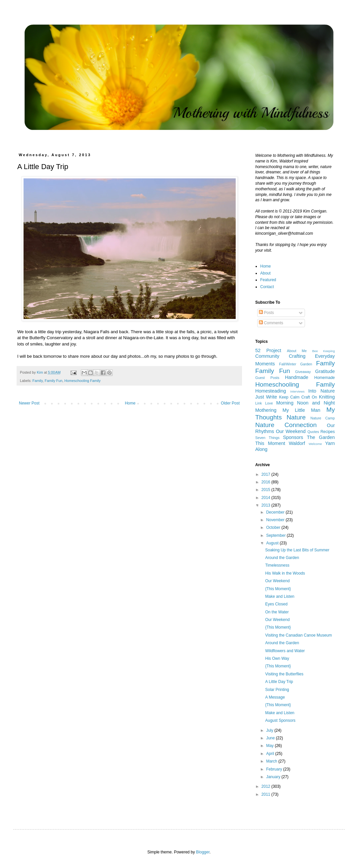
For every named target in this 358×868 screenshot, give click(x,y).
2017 (267, 474)
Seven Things (267, 438)
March (272, 761)
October (274, 527)
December (276, 512)
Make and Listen (280, 596)
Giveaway (303, 372)
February (275, 769)
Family (38, 381)
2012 (267, 786)
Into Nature (322, 391)
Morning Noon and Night (305, 403)
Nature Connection (286, 425)
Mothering (266, 410)
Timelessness (277, 565)
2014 (267, 498)
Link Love (264, 403)
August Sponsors (280, 720)
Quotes (313, 432)
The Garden (321, 437)
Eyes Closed (276, 604)
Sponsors (293, 437)
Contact (267, 287)
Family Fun (54, 381)
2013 (267, 505)
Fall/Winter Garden (296, 364)
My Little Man (301, 410)
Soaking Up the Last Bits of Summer (297, 550)
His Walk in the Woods (285, 573)
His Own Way (277, 658)
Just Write (266, 397)
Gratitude (325, 371)
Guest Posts (267, 378)
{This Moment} (278, 589)
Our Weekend (291, 431)
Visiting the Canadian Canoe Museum (298, 635)
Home (130, 403)
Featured (268, 280)
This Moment (270, 443)
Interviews (298, 391)
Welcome (315, 444)
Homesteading (271, 391)
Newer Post (29, 403)
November (276, 520)
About (265, 273)
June (271, 738)
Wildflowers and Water (285, 651)
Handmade (297, 377)
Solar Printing (277, 690)
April (271, 754)
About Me (297, 351)
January (274, 777)
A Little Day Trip (279, 682)
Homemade (325, 378)
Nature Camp (323, 418)
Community (267, 356)
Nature (296, 417)
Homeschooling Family (82, 381)
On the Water (277, 612)
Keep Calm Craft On (298, 397)
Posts (266, 313)
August (273, 543)
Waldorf (297, 443)
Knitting (327, 397)
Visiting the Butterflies (284, 674)
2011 (267, 794)
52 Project (268, 350)
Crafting (297, 356)
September (276, 535)
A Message (275, 697)
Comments (271, 323)
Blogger (203, 852)
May (270, 746)
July (270, 730)
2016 (267, 482)
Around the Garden (282, 558)
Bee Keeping (324, 351)
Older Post (230, 403)
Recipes (328, 432)
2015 (267, 490)
